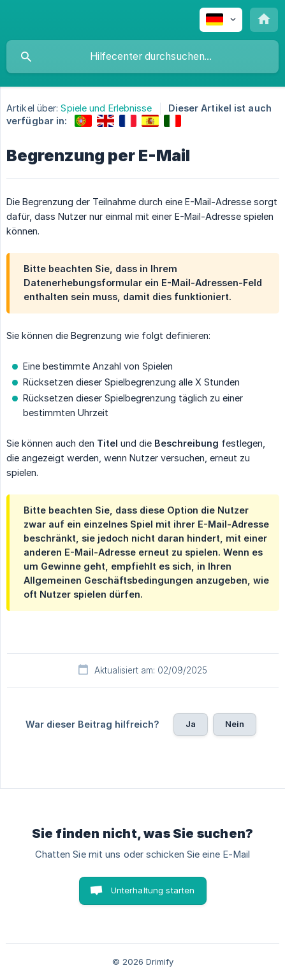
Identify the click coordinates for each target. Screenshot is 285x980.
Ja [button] (191, 724)
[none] (221, 20)
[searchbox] (142, 57)
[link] (83, 121)
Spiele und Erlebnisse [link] (106, 108)
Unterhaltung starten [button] (153, 890)
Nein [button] (235, 724)
